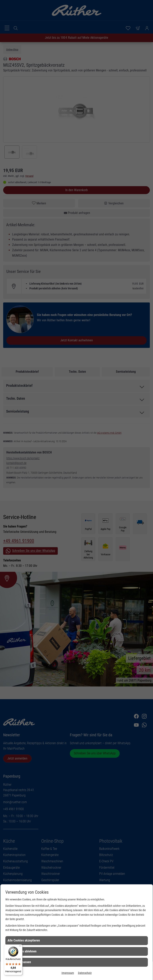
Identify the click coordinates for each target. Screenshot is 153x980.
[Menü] (20, 947)
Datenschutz (85, 973)
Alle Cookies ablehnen (22, 951)
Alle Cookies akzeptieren (24, 940)
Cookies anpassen (19, 962)
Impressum (68, 973)
